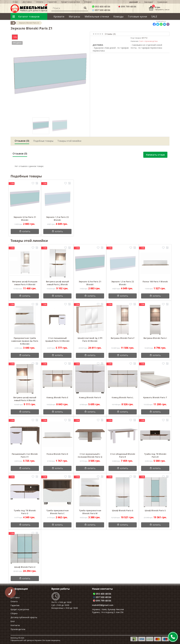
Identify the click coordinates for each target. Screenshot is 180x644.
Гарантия (15, 605)
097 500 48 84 (101, 10)
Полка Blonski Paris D (57, 454)
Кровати (59, 16)
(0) (114, 34)
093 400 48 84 (101, 7)
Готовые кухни (137, 16)
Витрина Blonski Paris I (155, 338)
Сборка (14, 613)
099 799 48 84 (127, 7)
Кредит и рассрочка (20, 609)
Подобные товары (43, 141)
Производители (18, 629)
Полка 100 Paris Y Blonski (155, 282)
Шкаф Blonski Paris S (155, 510)
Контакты (15, 625)
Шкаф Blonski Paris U (25, 567)
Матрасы (75, 16)
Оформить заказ (162, 9)
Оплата (14, 601)
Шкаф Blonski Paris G (123, 510)
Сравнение (162, 2)
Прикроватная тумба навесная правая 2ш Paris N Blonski (25, 341)
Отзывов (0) (22, 141)
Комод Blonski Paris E (57, 397)
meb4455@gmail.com (103, 605)
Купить (26, 231)
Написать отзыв (155, 155)
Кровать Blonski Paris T (155, 397)
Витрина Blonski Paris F (123, 338)
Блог (13, 621)
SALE (154, 16)
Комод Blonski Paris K (90, 397)
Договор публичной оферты (24, 617)
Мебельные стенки (97, 16)
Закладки (148, 2)
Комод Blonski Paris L (123, 397)
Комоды (119, 16)
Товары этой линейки (69, 141)
